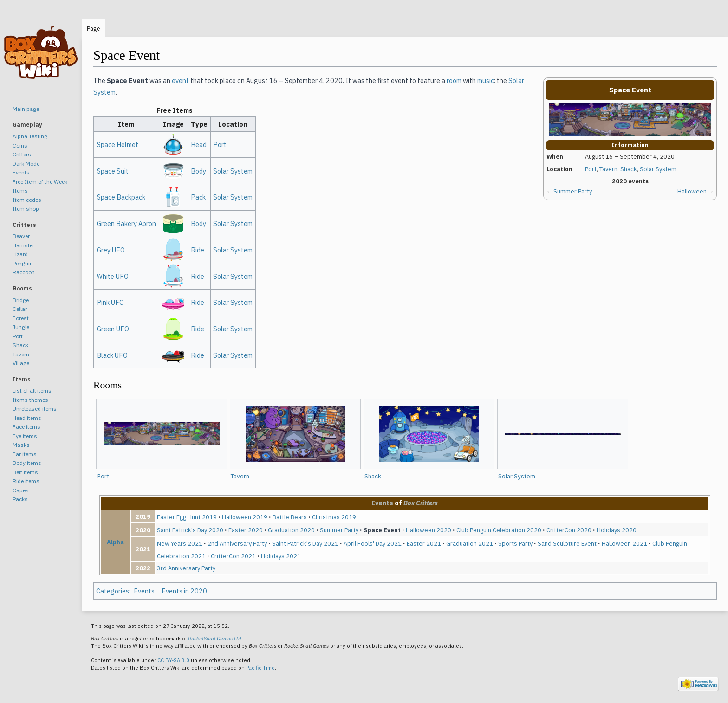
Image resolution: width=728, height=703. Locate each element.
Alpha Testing (30, 136)
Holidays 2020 (617, 530)
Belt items (25, 472)
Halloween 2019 (245, 517)
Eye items (25, 436)
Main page (26, 109)
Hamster (23, 245)
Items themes (30, 400)
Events (382, 503)
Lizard (20, 254)
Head (199, 145)
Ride (198, 250)
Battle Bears (290, 517)
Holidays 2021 (281, 556)
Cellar (20, 309)
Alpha (115, 542)
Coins (20, 145)
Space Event (382, 530)
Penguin (23, 263)
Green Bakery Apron (126, 223)
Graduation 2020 (291, 530)
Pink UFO (110, 302)
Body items (27, 463)
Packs (20, 499)
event (180, 81)
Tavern (608, 169)
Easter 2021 (424, 543)
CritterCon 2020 (569, 530)
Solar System (658, 169)
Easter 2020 (246, 530)
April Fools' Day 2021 (373, 543)
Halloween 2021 (624, 543)
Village (21, 363)
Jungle (21, 327)
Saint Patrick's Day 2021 (305, 543)
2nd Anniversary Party (237, 543)
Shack (629, 169)
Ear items (25, 454)
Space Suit (113, 171)
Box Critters (421, 503)
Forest (21, 318)
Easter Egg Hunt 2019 (187, 517)
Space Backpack (121, 197)
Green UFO (113, 329)
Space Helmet (117, 145)
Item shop (26, 209)
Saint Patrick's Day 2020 (190, 530)
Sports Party (515, 543)
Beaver (21, 236)
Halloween (692, 191)
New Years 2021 (180, 543)
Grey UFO (111, 250)
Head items (27, 418)
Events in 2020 (184, 591)
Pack (198, 197)
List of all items (32, 390)
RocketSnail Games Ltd (215, 639)
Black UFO (112, 355)
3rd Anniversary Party (186, 568)
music (486, 81)
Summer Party (573, 191)
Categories (113, 591)
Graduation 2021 (470, 543)
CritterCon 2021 (233, 556)
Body (198, 171)
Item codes (27, 200)
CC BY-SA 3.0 (173, 660)
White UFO (113, 276)
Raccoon (24, 272)
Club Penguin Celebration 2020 (499, 530)
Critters (22, 154)
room (454, 81)
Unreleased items (35, 409)
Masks (21, 445)
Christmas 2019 (334, 517)
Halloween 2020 (429, 530)
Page (94, 29)
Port (591, 169)
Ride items (26, 481)
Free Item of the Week (40, 182)
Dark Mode (26, 164)
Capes (21, 490)
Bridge (21, 300)
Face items (26, 427)
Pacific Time (260, 668)
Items (20, 190)
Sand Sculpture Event (567, 543)
